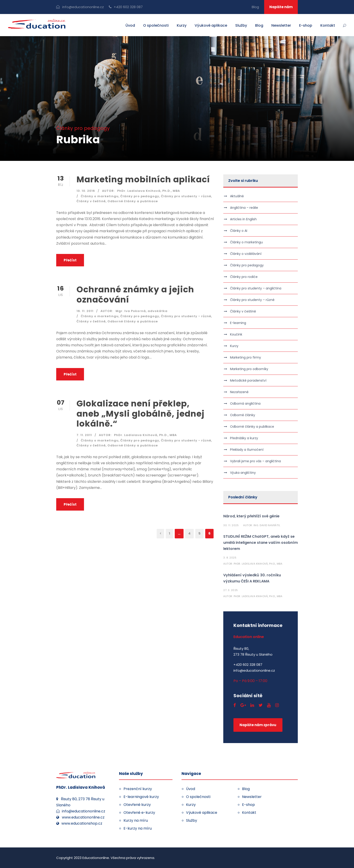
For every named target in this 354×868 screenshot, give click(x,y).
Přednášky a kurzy (244, 438)
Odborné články (243, 415)
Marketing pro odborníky (249, 369)
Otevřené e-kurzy (139, 813)
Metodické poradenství (248, 380)
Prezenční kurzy (138, 789)
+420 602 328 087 (128, 7)
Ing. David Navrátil (267, 525)
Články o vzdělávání (246, 254)
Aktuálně (237, 196)
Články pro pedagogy (140, 196)
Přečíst (70, 260)
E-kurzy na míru (138, 828)
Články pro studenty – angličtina (256, 288)
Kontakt (328, 25)
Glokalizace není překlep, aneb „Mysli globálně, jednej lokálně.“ (141, 414)
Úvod (130, 25)
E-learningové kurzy (141, 797)
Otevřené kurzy (137, 805)
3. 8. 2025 (230, 558)
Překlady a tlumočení (247, 450)
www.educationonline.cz (83, 817)
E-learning (238, 323)
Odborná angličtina (245, 404)
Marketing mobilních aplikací (143, 179)
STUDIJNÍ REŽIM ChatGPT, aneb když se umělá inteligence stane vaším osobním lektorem (261, 543)
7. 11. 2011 (84, 435)
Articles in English (243, 219)
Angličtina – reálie (244, 208)
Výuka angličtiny (243, 473)
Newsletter (281, 25)
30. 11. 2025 (231, 525)
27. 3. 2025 (231, 590)
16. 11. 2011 (85, 311)
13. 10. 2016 (86, 191)
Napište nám (281, 7)
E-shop (306, 25)
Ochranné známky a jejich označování (135, 294)
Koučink (236, 334)
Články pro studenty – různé (252, 300)
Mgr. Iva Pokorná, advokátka (142, 311)
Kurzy (182, 25)
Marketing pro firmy (246, 357)
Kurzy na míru (136, 820)
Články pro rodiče (244, 277)
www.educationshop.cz (82, 823)
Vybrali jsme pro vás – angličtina (255, 461)
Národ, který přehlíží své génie (251, 516)
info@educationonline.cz (83, 7)
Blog (255, 7)
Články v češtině (91, 201)
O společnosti (156, 25)
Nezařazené (239, 392)
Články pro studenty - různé (186, 196)
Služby (241, 25)
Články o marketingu (100, 196)
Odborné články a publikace (133, 201)
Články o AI (239, 231)
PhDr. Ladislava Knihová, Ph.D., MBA (149, 191)
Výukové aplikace (211, 25)
